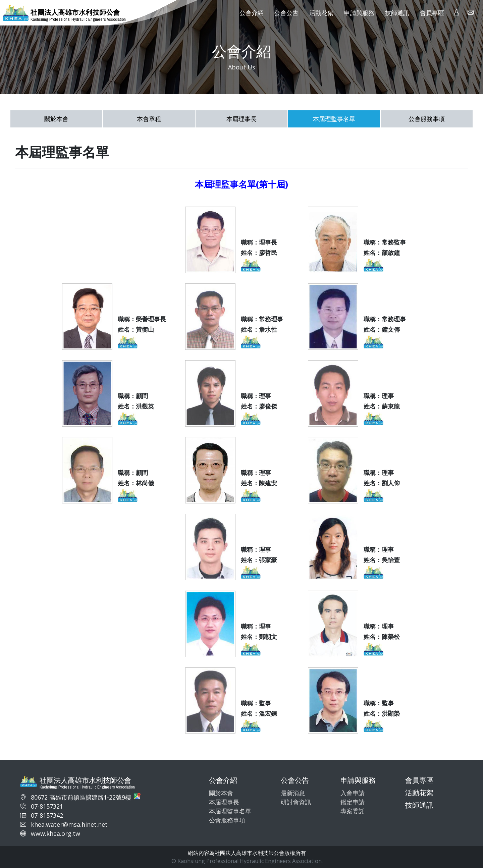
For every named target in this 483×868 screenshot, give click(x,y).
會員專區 (419, 780)
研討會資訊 (296, 802)
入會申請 (353, 793)
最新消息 (293, 793)
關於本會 (56, 119)
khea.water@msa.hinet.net (69, 824)
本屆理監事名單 (334, 119)
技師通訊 (419, 805)
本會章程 (149, 119)
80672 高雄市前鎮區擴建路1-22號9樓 (81, 797)
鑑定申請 (353, 802)
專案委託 (353, 811)
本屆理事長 (241, 119)
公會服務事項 (427, 119)
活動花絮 (419, 793)
